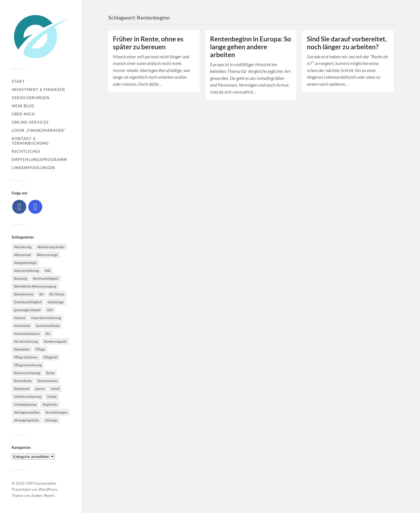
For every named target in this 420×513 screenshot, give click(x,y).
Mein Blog (23, 106)
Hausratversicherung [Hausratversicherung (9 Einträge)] (46, 318)
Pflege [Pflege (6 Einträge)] (40, 349)
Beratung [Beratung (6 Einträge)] (21, 278)
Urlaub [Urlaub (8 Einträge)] (52, 396)
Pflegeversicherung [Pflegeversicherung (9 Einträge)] (28, 365)
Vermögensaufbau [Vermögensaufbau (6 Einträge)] (27, 412)
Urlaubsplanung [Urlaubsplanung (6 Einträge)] (25, 404)
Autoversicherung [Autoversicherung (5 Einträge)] (27, 270)
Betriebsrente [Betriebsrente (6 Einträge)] (24, 294)
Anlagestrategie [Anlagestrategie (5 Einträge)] (25, 263)
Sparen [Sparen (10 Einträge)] (40, 389)
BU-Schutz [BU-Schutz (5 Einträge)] (57, 294)
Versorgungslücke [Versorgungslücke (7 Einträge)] (27, 420)
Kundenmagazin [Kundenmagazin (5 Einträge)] (55, 341)
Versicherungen (31, 98)
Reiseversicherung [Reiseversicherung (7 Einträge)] (27, 373)
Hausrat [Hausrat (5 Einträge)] (20, 318)
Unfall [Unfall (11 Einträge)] (55, 389)
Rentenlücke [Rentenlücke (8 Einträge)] (23, 381)
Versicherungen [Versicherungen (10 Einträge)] (56, 412)
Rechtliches (26, 151)
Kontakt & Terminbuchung (30, 141)
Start (18, 81)
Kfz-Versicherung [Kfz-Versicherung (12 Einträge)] (26, 341)
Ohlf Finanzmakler (41, 483)
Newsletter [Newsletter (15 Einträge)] (22, 349)
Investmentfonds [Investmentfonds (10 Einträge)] (48, 326)
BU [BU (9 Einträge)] (42, 294)
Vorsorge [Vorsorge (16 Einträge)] (51, 420)
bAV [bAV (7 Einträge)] (48, 270)
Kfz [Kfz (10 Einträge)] (48, 333)
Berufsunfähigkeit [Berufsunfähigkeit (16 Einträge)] (46, 278)
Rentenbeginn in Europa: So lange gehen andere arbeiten (251, 47)
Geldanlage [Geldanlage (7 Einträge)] (56, 302)
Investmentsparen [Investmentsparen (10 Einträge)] (27, 333)
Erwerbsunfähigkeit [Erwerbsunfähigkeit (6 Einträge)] (28, 302)
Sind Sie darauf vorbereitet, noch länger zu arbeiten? (347, 43)
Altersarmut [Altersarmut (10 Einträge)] (22, 255)
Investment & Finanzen (38, 90)
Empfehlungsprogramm (39, 160)
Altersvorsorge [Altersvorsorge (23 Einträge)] (47, 255)
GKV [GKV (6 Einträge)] (50, 310)
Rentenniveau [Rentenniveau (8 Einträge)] (48, 381)
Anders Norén (43, 496)
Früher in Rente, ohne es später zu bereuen (148, 43)
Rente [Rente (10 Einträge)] (50, 373)
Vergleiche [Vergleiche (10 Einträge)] (50, 404)
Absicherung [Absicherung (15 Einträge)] (23, 247)
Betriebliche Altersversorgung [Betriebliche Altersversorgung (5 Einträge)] (35, 286)
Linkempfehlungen (33, 168)
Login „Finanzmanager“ (39, 130)
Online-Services (30, 122)
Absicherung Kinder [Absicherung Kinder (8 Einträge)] (51, 247)
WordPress (48, 489)
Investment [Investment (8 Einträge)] (22, 326)
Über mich (23, 114)
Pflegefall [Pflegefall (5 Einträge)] (50, 357)
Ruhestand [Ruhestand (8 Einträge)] (22, 389)
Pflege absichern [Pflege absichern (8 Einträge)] (26, 357)
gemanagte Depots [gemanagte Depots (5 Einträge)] (27, 310)
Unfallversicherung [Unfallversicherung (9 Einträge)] (28, 396)
